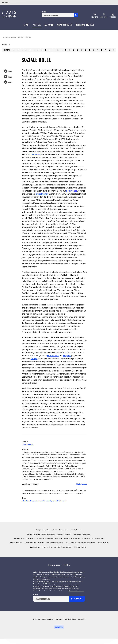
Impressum (82, 619)
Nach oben (59, 627)
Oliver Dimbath (27, 444)
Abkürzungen (64, 530)
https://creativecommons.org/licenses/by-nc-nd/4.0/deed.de (44, 501)
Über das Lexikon (76, 530)
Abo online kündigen (80, 547)
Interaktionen (42, 194)
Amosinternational (16, 542)
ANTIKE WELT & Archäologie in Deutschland (80, 542)
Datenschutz (59, 619)
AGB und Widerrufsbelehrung (43, 619)
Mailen (10, 82)
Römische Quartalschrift (55, 542)
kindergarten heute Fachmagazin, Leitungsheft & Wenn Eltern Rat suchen (38, 538)
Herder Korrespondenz (72, 538)
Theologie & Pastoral (64, 535)
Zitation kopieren (82, 484)
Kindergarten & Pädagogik (81, 535)
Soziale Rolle (27, 37)
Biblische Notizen (30, 542)
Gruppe (34, 359)
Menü (7, 2)
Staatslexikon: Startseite (9, 37)
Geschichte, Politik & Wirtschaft (44, 535)
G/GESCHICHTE (103, 542)
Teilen (10, 71)
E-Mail (36, 595)
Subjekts (67, 356)
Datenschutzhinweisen (76, 591)
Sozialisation (35, 154)
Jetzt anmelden (77, 599)
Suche (44, 12)
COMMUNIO (100, 538)
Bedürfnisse (72, 191)
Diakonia (41, 542)
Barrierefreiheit (71, 619)
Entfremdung (53, 356)
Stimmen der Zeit (88, 538)
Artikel (20, 37)
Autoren (54, 530)
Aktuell (7, 50)
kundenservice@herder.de (62, 547)
